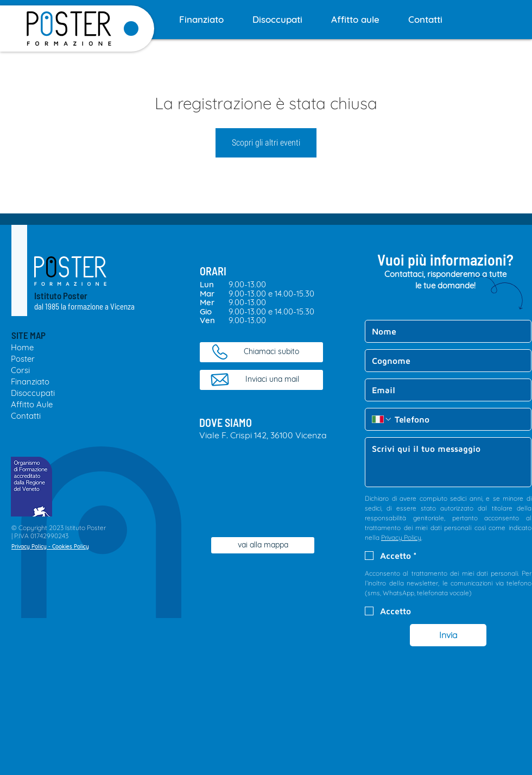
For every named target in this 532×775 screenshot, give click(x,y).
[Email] (445, 390)
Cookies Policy (71, 547)
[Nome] (445, 331)
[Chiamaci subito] (261, 352)
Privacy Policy (29, 547)
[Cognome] (445, 361)
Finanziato (30, 382)
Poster (23, 359)
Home (22, 347)
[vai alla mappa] (263, 545)
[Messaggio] (448, 462)
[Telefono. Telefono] (458, 419)
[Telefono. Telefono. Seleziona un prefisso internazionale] (382, 419)
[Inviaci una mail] (261, 380)
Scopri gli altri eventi (266, 143)
